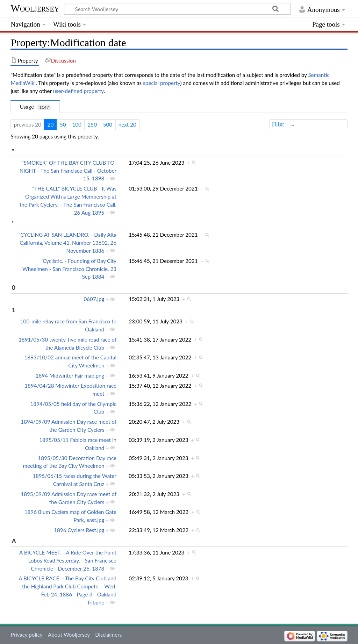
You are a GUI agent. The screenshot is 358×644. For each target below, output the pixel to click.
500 (108, 124)
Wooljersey (35, 8)
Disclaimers (108, 635)
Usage (35, 107)
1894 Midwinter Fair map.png (70, 375)
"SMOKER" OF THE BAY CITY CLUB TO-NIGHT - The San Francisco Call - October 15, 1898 (68, 171)
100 (77, 124)
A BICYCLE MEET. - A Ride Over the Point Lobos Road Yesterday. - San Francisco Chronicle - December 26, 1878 (68, 560)
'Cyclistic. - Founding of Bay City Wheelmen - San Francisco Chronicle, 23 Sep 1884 (69, 269)
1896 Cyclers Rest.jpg (79, 530)
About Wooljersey (69, 635)
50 (63, 124)
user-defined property (78, 91)
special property (162, 83)
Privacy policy (26, 635)
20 (51, 124)
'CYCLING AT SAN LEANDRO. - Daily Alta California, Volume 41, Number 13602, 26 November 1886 (68, 243)
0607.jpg (94, 299)
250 (92, 124)
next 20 (127, 124)
